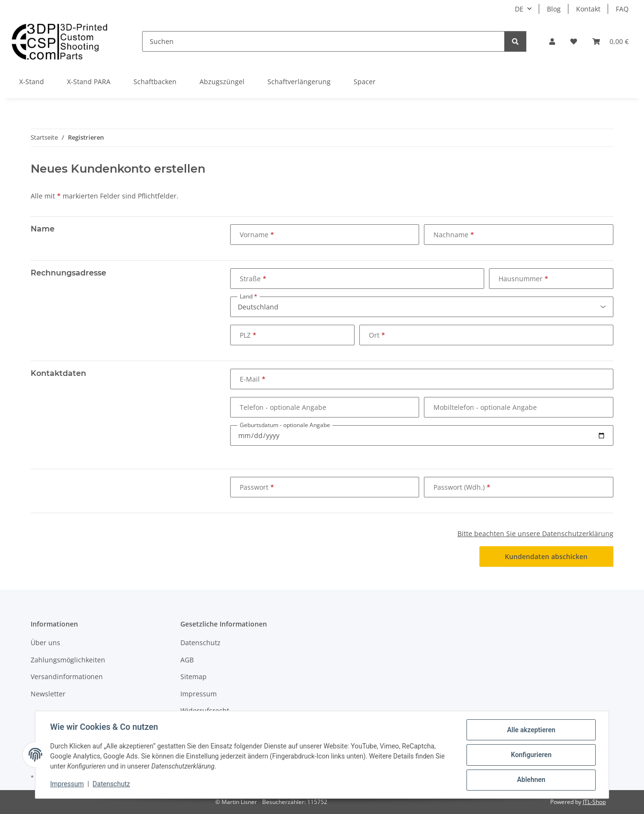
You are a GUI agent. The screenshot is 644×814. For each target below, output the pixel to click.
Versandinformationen (67, 676)
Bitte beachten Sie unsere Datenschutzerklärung (535, 533)
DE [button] (519, 9)
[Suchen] (323, 41)
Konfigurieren (530, 755)
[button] (552, 41)
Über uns (45, 643)
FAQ (622, 9)
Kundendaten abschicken (546, 556)
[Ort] (486, 335)
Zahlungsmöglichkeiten (68, 660)
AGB (187, 660)
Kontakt (588, 9)
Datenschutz (112, 784)
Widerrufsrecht (205, 710)
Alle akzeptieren (530, 730)
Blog (554, 9)
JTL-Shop (594, 802)
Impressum (67, 784)
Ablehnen (530, 780)
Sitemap (194, 676)
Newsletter (48, 694)
